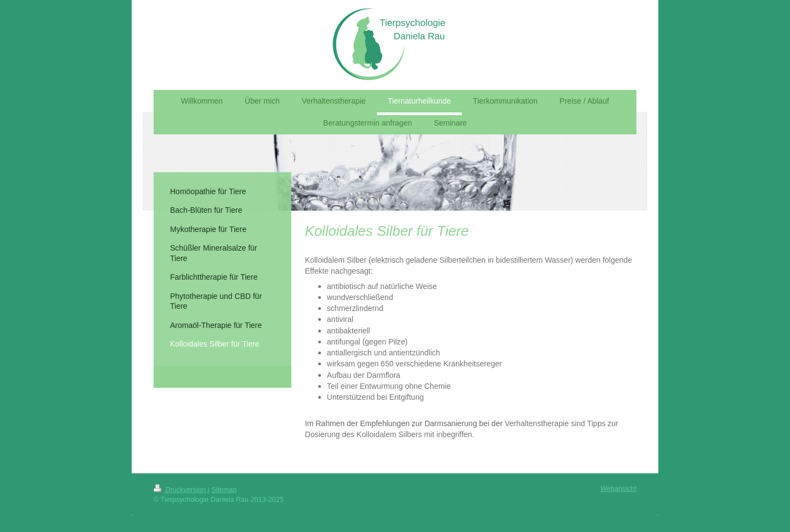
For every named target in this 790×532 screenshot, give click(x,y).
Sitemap (224, 490)
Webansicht (618, 489)
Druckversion (180, 490)
